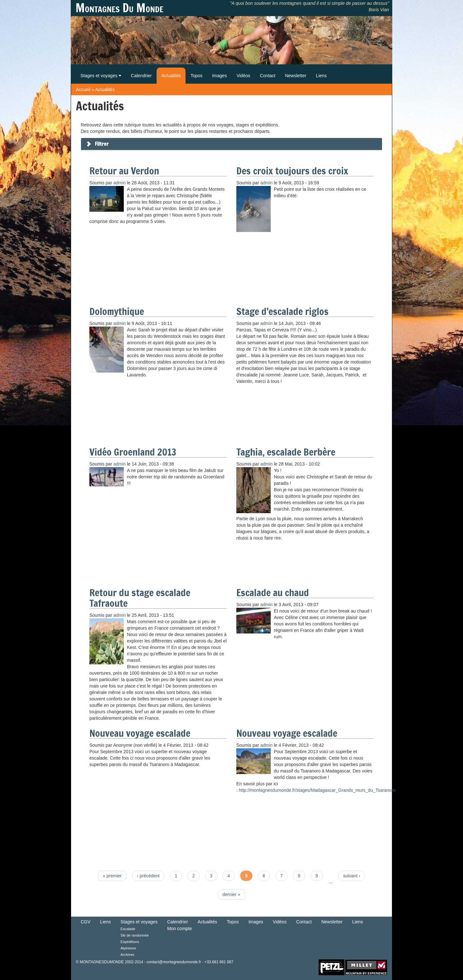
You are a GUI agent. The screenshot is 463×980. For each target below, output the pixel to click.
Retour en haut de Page (297, 967)
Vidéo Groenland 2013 (133, 452)
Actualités (171, 76)
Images (220, 76)
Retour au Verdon (124, 171)
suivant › (352, 876)
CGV (86, 922)
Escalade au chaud (273, 592)
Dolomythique (117, 311)
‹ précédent (148, 876)
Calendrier (141, 76)
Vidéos (244, 76)
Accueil (83, 89)
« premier (112, 876)
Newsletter (295, 76)
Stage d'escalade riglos (282, 311)
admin (120, 183)
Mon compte (180, 929)
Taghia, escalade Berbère (286, 452)
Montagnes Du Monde (119, 8)
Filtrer (102, 144)
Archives (127, 955)
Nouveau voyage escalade (140, 733)
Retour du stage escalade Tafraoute (140, 598)
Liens (321, 76)
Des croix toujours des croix (292, 171)
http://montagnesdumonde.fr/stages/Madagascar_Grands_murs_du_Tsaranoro (317, 790)
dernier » (231, 894)
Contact (268, 76)
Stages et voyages (101, 76)
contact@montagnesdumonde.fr (174, 962)
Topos (196, 76)
